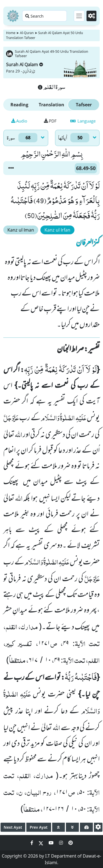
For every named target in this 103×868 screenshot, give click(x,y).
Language (83, 121)
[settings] (98, 827)
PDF (50, 121)
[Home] (13, 16)
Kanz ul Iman (21, 230)
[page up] (59, 827)
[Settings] (91, 16)
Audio (19, 121)
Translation (51, 105)
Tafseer (84, 105)
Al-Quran (27, 33)
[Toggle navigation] (79, 16)
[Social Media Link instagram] (62, 843)
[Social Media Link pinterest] (71, 843)
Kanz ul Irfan (57, 230)
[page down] (72, 827)
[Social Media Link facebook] (32, 843)
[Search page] (44, 16)
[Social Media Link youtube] (52, 843)
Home (11, 33)
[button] (11, 168)
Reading (19, 105)
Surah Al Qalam (25, 65)
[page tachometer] (86, 827)
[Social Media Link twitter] (41, 843)
